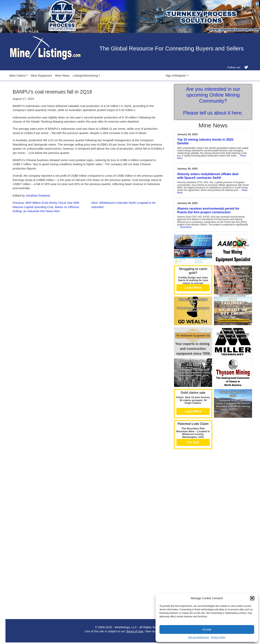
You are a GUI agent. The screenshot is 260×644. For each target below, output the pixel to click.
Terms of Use (135, 631)
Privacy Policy (218, 637)
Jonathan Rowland (38, 195)
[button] (252, 598)
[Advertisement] (213, 478)
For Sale (193, 442)
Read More (211, 157)
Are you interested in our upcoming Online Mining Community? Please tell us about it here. (213, 101)
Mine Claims (17, 75)
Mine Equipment (41, 75)
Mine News (62, 75)
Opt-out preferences (199, 637)
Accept (207, 629)
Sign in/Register (176, 75)
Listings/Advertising (85, 75)
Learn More (193, 288)
